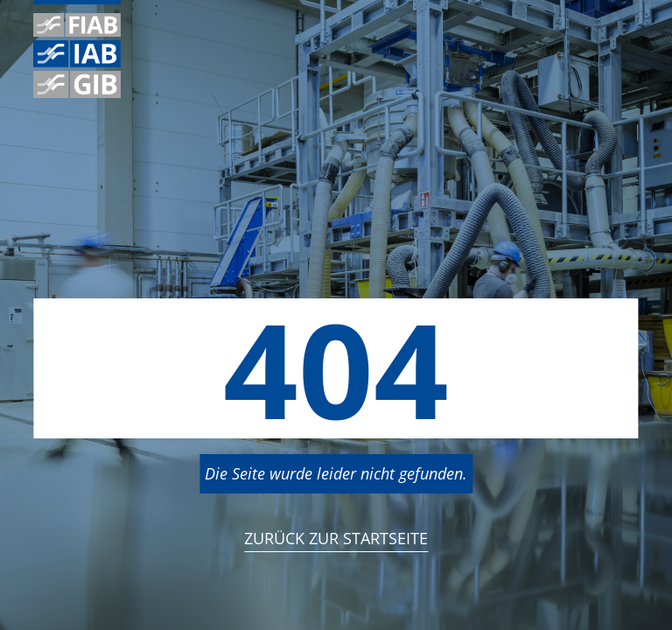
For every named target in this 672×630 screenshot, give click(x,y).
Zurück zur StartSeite (336, 538)
